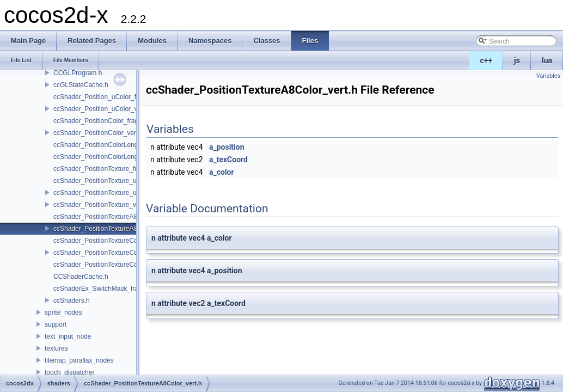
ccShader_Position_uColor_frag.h (102, 97)
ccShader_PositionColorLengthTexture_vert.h (119, 157)
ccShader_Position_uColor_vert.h (102, 109)
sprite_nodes (63, 313)
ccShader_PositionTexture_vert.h (101, 205)
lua (547, 60)
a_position (227, 147)
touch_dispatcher (69, 372)
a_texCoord (228, 160)
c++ (486, 60)
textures (56, 348)
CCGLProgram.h (78, 73)
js (517, 60)
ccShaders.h (72, 301)
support (56, 324)
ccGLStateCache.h (81, 85)
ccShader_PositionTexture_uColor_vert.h (113, 193)
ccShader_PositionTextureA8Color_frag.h (113, 217)
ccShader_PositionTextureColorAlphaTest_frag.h (124, 265)
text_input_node (68, 336)
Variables (548, 76)
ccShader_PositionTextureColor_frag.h (109, 241)
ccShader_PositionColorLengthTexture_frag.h (119, 145)
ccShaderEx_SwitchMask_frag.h (100, 289)
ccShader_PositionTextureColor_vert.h (109, 253)
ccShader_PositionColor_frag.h (99, 121)
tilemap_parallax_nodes (79, 360)
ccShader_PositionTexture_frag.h (102, 169)
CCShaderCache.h (81, 277)
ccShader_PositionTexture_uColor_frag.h (113, 181)
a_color (222, 172)
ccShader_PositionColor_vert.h (98, 133)
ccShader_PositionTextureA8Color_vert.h (113, 229)
